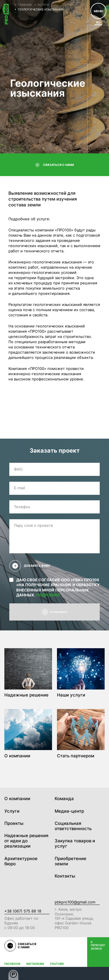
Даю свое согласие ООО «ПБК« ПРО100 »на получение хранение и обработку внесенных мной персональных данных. (54, 588)
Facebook (12, 964)
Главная (25, 5)
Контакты (65, 876)
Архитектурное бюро (21, 861)
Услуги (43, 5)
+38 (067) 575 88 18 (23, 911)
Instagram (35, 964)
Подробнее (48, 595)
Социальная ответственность (73, 826)
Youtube (57, 964)
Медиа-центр (69, 811)
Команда (64, 799)
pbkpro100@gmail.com (75, 902)
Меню (99, 11)
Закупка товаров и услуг (75, 843)
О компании (17, 799)
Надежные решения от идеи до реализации (26, 841)
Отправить (54, 612)
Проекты (14, 823)
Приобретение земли (70, 861)
